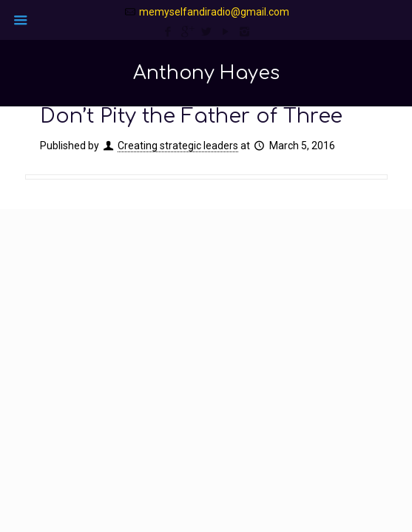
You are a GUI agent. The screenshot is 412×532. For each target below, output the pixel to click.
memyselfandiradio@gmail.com (214, 12)
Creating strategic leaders (178, 146)
